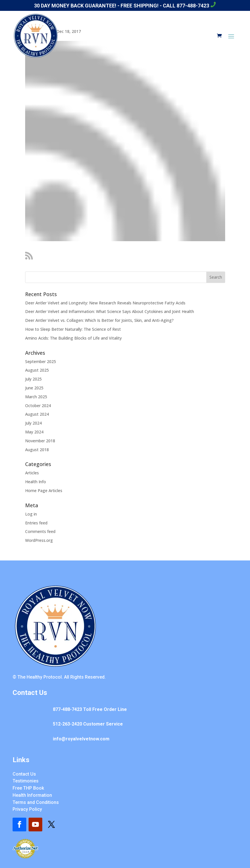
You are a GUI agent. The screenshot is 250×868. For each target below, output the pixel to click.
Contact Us (24, 774)
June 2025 (34, 388)
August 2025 (37, 370)
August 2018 (37, 450)
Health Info (36, 482)
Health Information (32, 795)
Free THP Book (28, 788)
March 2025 (36, 397)
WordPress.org (39, 540)
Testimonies (26, 781)
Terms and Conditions (36, 802)
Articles (32, 473)
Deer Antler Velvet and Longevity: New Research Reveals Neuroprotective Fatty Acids (105, 303)
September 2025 (41, 361)
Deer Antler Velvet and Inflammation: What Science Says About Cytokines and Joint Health (110, 311)
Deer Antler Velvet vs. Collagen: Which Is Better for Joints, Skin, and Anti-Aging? (99, 320)
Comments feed (40, 531)
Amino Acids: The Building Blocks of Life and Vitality (73, 338)
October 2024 (38, 406)
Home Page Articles (44, 491)
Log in (31, 514)
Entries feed (36, 523)
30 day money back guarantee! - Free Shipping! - (98, 6)
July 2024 (33, 423)
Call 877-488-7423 (189, 6)
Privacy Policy (27, 809)
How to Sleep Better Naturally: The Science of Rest (73, 329)
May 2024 (34, 432)
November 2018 (40, 441)
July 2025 (33, 379)
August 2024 (37, 414)
